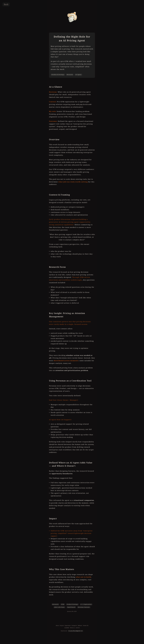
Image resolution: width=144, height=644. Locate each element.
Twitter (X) (86, 626)
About (57, 626)
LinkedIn (67, 628)
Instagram (74, 626)
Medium (80, 626)
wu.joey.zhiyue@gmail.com (75, 631)
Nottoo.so (72, 628)
